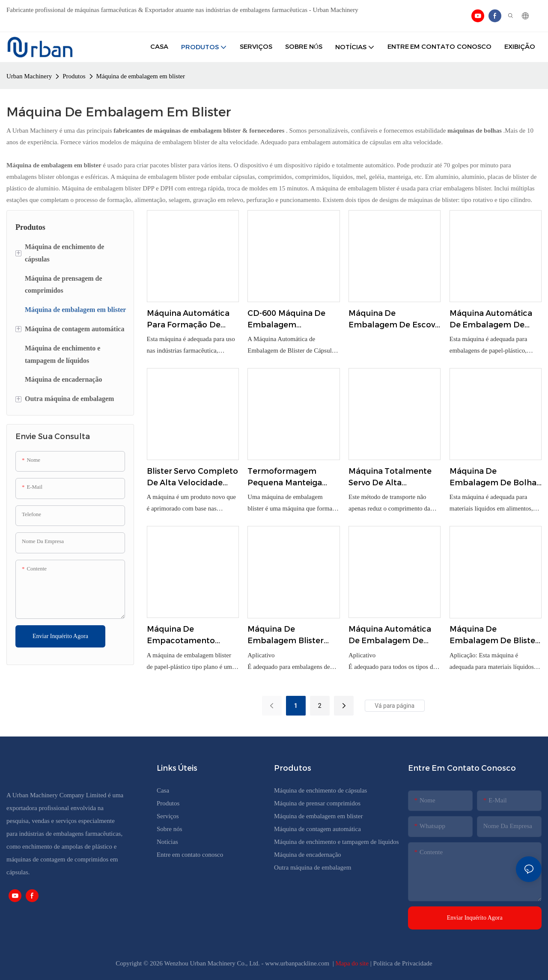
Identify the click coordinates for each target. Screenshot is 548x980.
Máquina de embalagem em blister (141, 76)
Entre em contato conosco (190, 855)
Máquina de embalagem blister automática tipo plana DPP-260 (293, 636)
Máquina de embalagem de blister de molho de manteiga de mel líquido (495, 636)
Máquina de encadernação (308, 855)
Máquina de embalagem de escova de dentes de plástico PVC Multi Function (394, 320)
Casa (163, 790)
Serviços (168, 816)
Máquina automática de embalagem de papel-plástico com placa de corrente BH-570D (494, 320)
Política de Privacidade (402, 963)
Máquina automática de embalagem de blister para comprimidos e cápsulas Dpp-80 (390, 636)
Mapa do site (353, 963)
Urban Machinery (29, 76)
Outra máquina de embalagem (313, 867)
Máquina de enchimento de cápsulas (320, 790)
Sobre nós (170, 829)
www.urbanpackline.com (298, 963)
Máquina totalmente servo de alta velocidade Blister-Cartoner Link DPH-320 (394, 478)
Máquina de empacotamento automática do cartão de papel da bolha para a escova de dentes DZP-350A (191, 636)
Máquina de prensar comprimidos (317, 803)
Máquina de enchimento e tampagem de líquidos (337, 842)
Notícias (167, 842)
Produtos (74, 76)
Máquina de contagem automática (317, 829)
